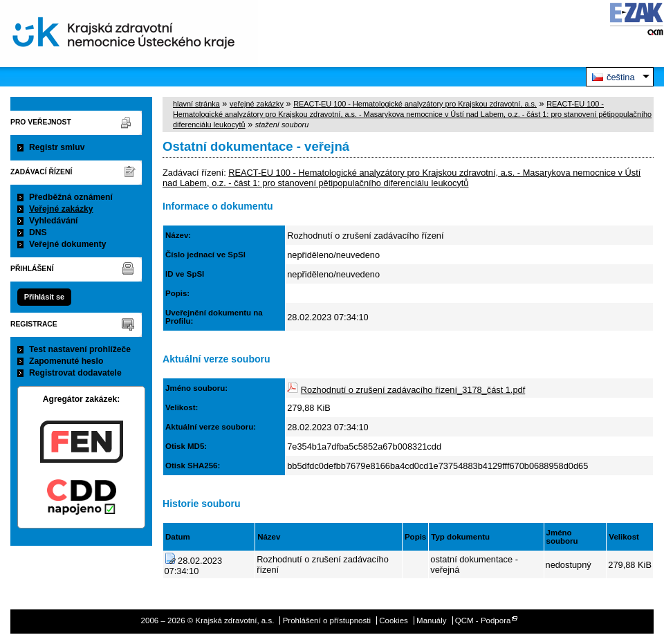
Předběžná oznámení (71, 197)
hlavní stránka (196, 104)
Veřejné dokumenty (67, 244)
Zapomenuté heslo (66, 361)
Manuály (432, 620)
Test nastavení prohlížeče (80, 349)
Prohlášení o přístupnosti (327, 620)
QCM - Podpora (483, 620)
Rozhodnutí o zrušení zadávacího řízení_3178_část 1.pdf (413, 390)
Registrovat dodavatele (75, 373)
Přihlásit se (44, 297)
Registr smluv (57, 147)
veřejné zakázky (257, 104)
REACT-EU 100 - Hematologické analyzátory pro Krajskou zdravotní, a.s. (415, 104)
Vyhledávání (54, 221)
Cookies (394, 620)
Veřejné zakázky (61, 209)
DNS (38, 232)
